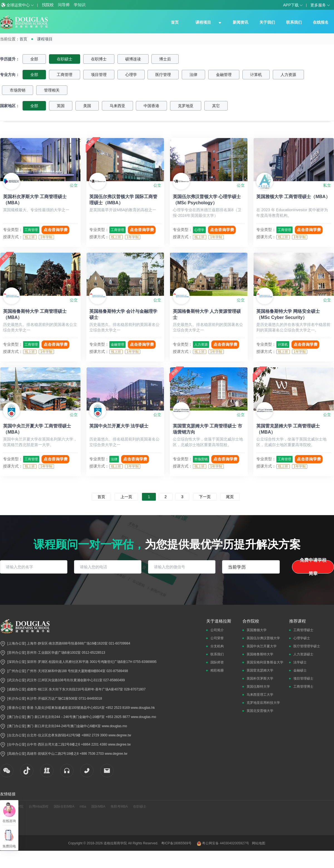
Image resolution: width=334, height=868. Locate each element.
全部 (34, 59)
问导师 (64, 5)
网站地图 (259, 843)
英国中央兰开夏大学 (262, 646)
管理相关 (52, 90)
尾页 (230, 497)
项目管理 (99, 75)
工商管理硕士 (303, 630)
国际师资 (217, 662)
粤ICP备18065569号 (176, 843)
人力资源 (288, 75)
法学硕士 (300, 662)
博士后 (165, 59)
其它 (216, 106)
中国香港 (151, 106)
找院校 (48, 5)
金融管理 (224, 75)
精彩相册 (217, 670)
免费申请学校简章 (313, 567)
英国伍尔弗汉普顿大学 (263, 638)
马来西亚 (117, 106)
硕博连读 (133, 59)
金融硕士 (300, 670)
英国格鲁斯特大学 (260, 654)
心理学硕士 (302, 638)
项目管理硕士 (303, 678)
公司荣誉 (217, 638)
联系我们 (294, 22)
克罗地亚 (186, 106)
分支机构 (217, 646)
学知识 (80, 5)
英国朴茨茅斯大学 (260, 678)
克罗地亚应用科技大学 (263, 703)
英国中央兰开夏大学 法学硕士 (119, 426)
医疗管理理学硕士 (307, 646)
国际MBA (98, 806)
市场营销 (18, 90)
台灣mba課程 (39, 806)
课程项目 (203, 22)
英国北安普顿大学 (260, 711)
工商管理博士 (303, 687)
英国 (61, 106)
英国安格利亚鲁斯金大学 (265, 662)
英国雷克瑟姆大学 (260, 670)
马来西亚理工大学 (260, 695)
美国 (87, 106)
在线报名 (321, 22)
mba (83, 806)
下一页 (205, 497)
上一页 (126, 497)
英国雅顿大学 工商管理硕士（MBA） (293, 197)
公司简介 (217, 630)
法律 (193, 75)
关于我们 (267, 22)
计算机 (256, 75)
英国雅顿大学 (257, 630)
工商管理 (65, 75)
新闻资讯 (240, 22)
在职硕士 (65, 59)
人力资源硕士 (303, 654)
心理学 (131, 75)
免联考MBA (119, 806)
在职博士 (99, 59)
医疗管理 (163, 75)
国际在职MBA (64, 806)
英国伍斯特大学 (258, 687)
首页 (175, 22)
